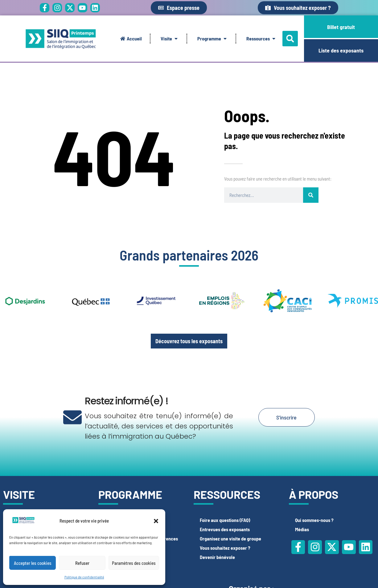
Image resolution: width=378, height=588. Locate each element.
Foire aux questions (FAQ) (225, 520)
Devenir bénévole (217, 557)
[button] (156, 521)
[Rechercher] (311, 195)
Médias (302, 529)
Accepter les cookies (33, 563)
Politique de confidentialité (84, 577)
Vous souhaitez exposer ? (225, 548)
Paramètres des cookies (134, 563)
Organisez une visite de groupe (230, 538)
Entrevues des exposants (225, 529)
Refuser (82, 563)
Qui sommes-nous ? (314, 520)
